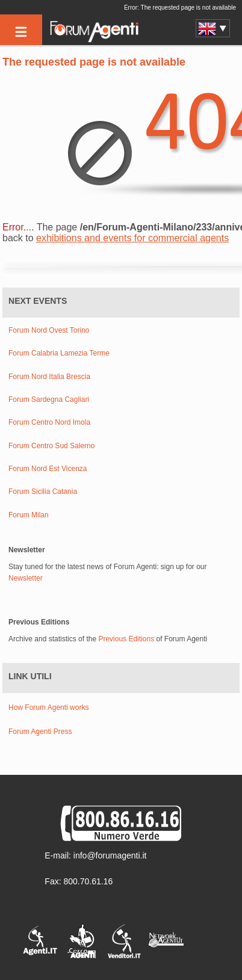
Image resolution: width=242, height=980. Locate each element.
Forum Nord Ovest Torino (49, 331)
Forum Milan (29, 515)
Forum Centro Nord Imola (49, 423)
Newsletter (26, 578)
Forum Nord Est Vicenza (48, 469)
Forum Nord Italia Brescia (49, 377)
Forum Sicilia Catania (43, 492)
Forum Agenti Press (40, 732)
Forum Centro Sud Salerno (51, 446)
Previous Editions (126, 639)
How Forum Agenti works (48, 707)
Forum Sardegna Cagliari (49, 400)
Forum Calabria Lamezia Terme (59, 353)
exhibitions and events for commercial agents (132, 238)
